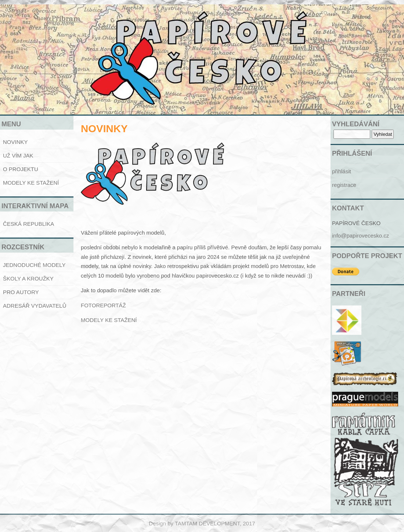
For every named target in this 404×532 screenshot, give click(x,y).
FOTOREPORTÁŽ (103, 305)
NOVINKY (15, 142)
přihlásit (342, 171)
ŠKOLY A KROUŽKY (28, 278)
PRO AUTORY (21, 292)
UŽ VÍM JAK (18, 155)
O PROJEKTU (21, 169)
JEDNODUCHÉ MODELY (34, 265)
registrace (344, 185)
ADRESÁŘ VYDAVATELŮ (35, 306)
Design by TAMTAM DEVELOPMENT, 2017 (202, 523)
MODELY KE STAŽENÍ (31, 183)
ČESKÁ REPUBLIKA (28, 224)
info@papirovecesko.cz (360, 236)
